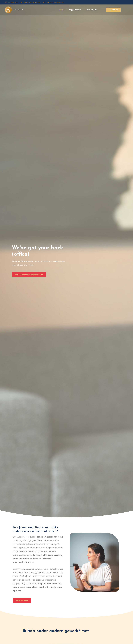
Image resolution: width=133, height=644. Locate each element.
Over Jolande (91, 10)
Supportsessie (75, 10)
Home (62, 10)
